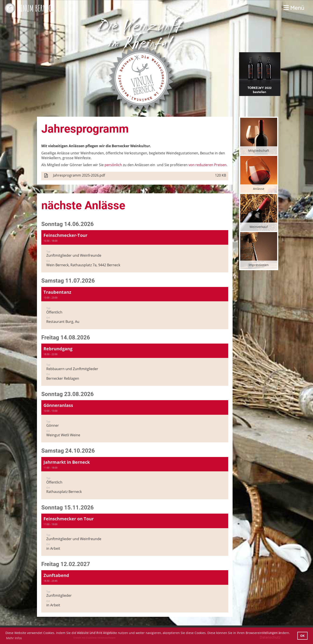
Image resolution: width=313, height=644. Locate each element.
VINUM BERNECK (36, 8)
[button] (135, 251)
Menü (294, 8)
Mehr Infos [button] (14, 638)
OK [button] (302, 636)
